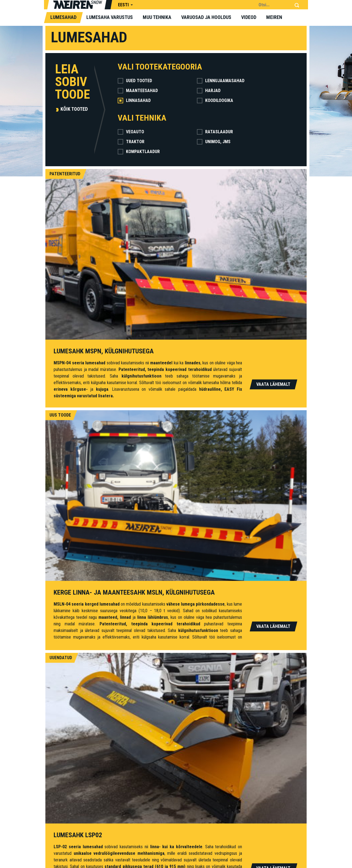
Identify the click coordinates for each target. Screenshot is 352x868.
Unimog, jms (214, 142)
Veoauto (131, 132)
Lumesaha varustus (110, 17)
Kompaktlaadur (139, 152)
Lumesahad (63, 17)
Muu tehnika (157, 17)
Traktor (131, 142)
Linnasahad (134, 100)
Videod (249, 17)
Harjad (209, 91)
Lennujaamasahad (221, 81)
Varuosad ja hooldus (206, 17)
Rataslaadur (215, 132)
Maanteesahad (138, 91)
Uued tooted (135, 81)
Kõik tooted (74, 109)
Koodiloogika (215, 100)
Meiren (274, 17)
